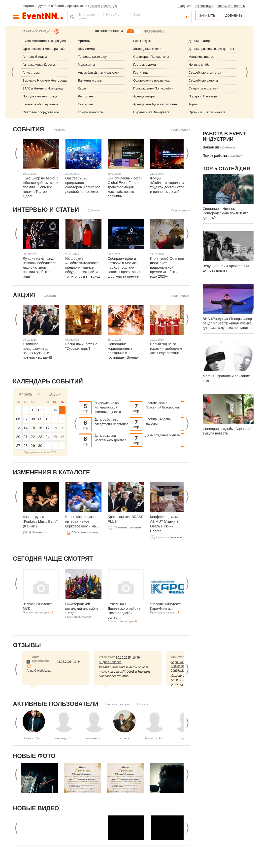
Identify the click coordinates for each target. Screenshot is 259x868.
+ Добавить (58, 130)
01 (33, 410)
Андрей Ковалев (110, 662)
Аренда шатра (144, 96)
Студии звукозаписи (204, 88)
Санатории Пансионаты (151, 57)
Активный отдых (35, 57)
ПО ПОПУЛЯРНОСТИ (109, 31)
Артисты (84, 41)
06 (18, 419)
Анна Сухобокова (39, 671)
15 (33, 428)
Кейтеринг (86, 104)
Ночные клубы (199, 65)
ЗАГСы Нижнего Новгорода (43, 88)
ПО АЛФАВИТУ (154, 31)
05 (62, 410)
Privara (124, 738)
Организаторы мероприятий (44, 49)
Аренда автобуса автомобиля (155, 104)
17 (48, 428)
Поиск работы (215, 156)
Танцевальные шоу (92, 57)
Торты (193, 104)
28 (26, 446)
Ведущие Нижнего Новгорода (45, 80)
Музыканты (86, 65)
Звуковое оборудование (40, 104)
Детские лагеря (200, 41)
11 (55, 419)
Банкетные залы (90, 80)
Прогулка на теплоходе (40, 96)
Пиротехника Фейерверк (151, 112)
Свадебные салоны (203, 80)
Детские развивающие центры (211, 49)
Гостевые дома (145, 65)
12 (62, 419)
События (28, 129)
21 (26, 437)
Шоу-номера (87, 49)
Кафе (82, 88)
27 (18, 446)
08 (33, 419)
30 (40, 446)
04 (55, 410)
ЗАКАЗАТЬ (207, 15)
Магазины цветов (201, 57)
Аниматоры (31, 72)
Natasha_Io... (155, 738)
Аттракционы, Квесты (39, 65)
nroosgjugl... (64, 738)
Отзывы (27, 645)
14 (26, 428)
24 (48, 437)
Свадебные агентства (205, 72)
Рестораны (86, 96)
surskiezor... (94, 738)
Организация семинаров (207, 112)
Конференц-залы (91, 112)
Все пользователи (117, 704)
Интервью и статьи (46, 210)
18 (55, 428)
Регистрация (204, 6)
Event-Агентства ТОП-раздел (44, 41)
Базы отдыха (143, 41)
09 (40, 419)
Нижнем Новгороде (103, 6)
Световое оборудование (41, 112)
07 (26, 419)
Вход (181, 6)
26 (62, 437)
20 (18, 437)
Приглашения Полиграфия (153, 88)
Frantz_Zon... (34, 738)
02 (40, 410)
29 (33, 446)
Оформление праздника (151, 80)
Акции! (24, 295)
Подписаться (181, 130)
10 (48, 419)
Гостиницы (141, 72)
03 (48, 410)
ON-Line (143, 704)
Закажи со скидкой (37, 31)
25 (55, 437)
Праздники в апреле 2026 (40, 452)
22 (33, 437)
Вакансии (211, 147)
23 (40, 437)
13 (18, 428)
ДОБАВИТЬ (234, 15)
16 (40, 428)
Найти (72, 17)
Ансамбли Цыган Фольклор (98, 72)
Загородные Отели (147, 49)
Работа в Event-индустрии (225, 136)
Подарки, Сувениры (203, 96)
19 (62, 428)
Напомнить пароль (231, 6)
